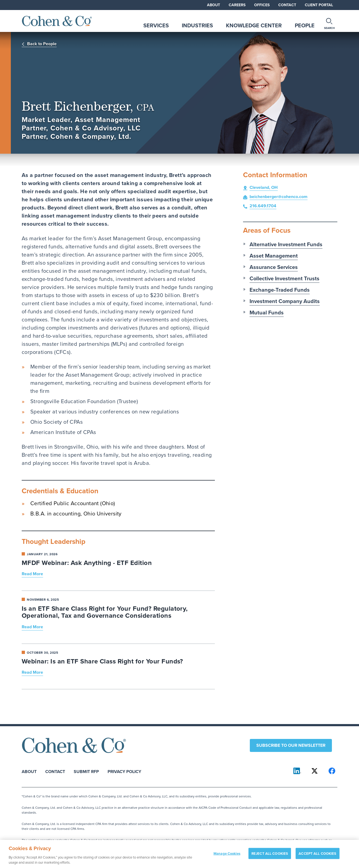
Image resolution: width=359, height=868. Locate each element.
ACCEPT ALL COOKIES (317, 857)
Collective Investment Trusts (284, 278)
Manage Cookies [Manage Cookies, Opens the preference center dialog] (227, 857)
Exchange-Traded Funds (280, 290)
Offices (262, 5)
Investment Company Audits (285, 301)
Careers (237, 5)
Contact (287, 5)
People (305, 25)
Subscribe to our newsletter (291, 745)
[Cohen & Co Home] (57, 21)
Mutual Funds (267, 313)
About (214, 5)
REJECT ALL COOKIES (270, 857)
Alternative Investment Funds (286, 244)
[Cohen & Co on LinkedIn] (297, 771)
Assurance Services (274, 267)
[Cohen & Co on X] (315, 771)
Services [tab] (156, 25)
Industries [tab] (197, 25)
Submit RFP (86, 771)
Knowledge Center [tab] (254, 25)
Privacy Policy (124, 771)
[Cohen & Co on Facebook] (332, 771)
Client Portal (319, 5)
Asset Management (274, 256)
